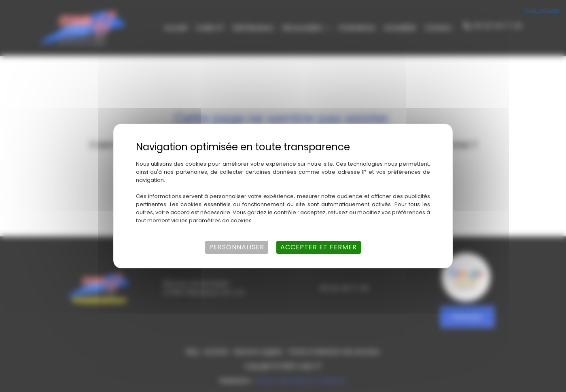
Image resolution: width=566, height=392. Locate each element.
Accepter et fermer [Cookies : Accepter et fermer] (319, 247)
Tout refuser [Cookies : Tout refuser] (542, 10)
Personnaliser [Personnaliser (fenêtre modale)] (237, 247)
